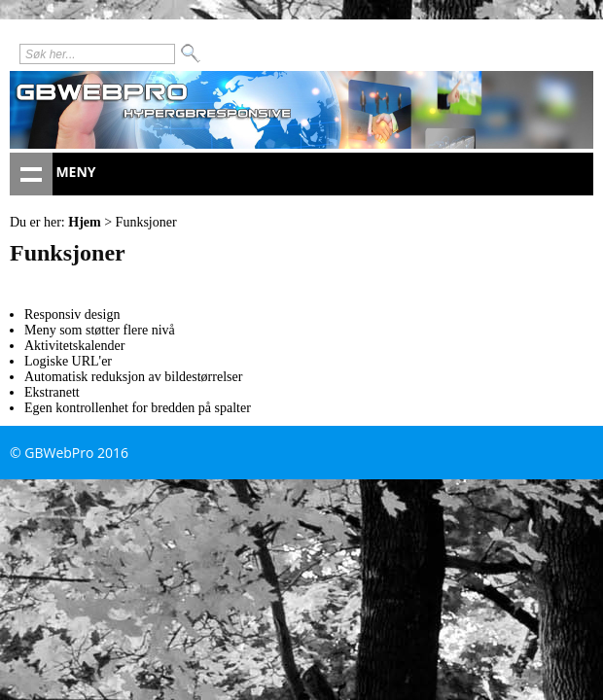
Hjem (84, 222)
